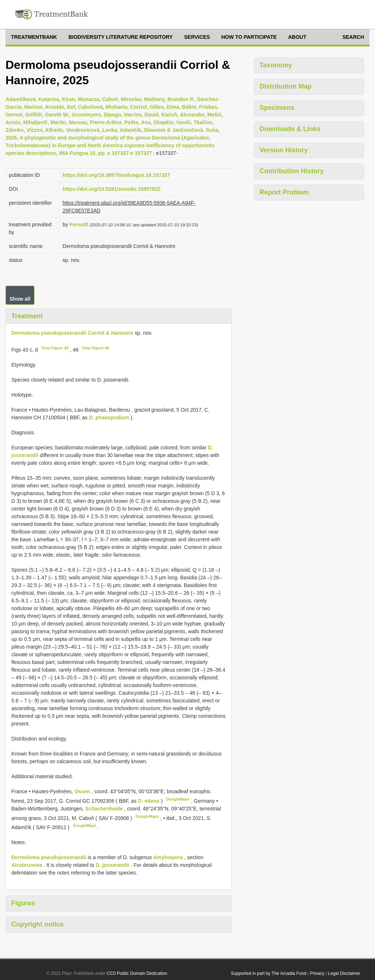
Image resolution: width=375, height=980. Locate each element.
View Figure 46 (96, 348)
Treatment (27, 316)
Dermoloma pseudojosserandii (49, 857)
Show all (20, 299)
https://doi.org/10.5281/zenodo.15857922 (112, 189)
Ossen (83, 791)
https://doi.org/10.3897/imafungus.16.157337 (116, 175)
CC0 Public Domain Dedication (137, 973)
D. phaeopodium (109, 417)
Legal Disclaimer (344, 973)
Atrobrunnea (27, 865)
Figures (23, 903)
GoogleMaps (178, 799)
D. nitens (149, 801)
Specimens (277, 108)
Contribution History (292, 171)
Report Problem (284, 192)
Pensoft (79, 224)
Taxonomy (276, 65)
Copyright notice (38, 924)
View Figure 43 (55, 348)
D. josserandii (112, 865)
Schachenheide (105, 809)
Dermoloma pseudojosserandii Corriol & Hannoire (72, 333)
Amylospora (168, 857)
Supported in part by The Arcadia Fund (268, 973)
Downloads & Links (290, 129)
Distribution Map (286, 86)
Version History (284, 150)
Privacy (317, 973)
